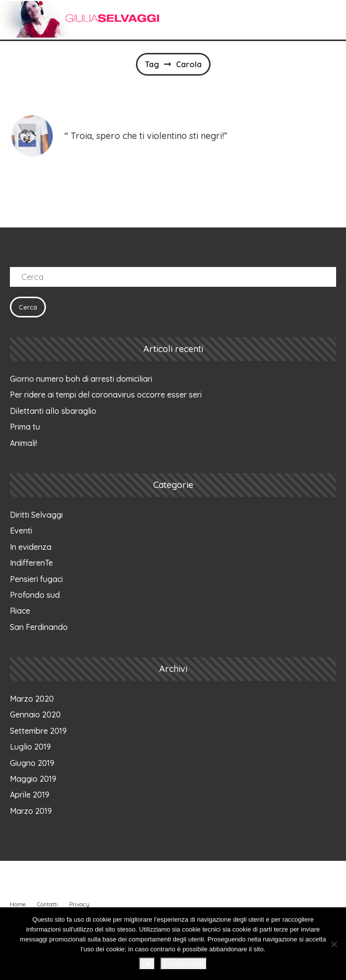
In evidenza (31, 547)
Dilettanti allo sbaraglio (53, 411)
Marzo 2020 (32, 699)
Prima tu (25, 427)
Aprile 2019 (30, 795)
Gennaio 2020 (35, 714)
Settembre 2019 (38, 731)
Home (18, 904)
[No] (334, 944)
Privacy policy (184, 963)
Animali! (23, 443)
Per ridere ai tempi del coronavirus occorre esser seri (106, 395)
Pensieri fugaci (36, 579)
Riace (20, 611)
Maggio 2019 (33, 779)
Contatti (47, 904)
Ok (147, 963)
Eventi (21, 531)
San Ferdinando (39, 627)
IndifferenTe (31, 563)
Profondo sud (35, 595)
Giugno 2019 (32, 763)
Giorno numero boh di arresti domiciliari (81, 379)
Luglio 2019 (30, 747)
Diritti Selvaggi (36, 515)
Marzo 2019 (31, 811)
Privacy (79, 904)
